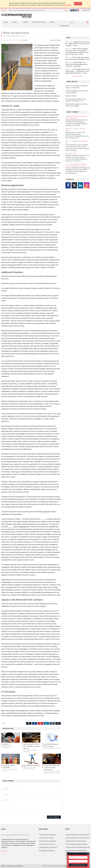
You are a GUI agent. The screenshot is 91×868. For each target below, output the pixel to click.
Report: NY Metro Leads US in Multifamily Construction (76, 165)
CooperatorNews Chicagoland (48, 835)
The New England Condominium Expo (76, 844)
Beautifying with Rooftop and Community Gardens (76, 117)
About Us (4, 866)
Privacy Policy (20, 866)
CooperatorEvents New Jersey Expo (76, 841)
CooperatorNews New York (47, 844)
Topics (14, 22)
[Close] (78, 4)
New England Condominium (47, 851)
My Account (65, 26)
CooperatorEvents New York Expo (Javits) (77, 838)
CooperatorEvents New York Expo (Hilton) (77, 835)
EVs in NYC (73, 153)
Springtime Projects (71, 96)
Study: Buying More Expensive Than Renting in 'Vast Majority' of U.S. (76, 100)
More (52, 22)
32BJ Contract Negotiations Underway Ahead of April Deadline (27, 10)
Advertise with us (11, 866)
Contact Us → (6, 851)
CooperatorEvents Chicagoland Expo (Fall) (77, 847)
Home (6, 22)
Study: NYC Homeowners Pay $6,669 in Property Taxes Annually (77, 87)
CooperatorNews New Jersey (47, 841)
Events (26, 22)
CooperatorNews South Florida (48, 847)
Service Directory (39, 22)
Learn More (68, 5)
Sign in (67, 10)
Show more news (77, 76)
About (4, 829)
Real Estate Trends (56, 40)
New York (86, 10)
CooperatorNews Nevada (46, 838)
